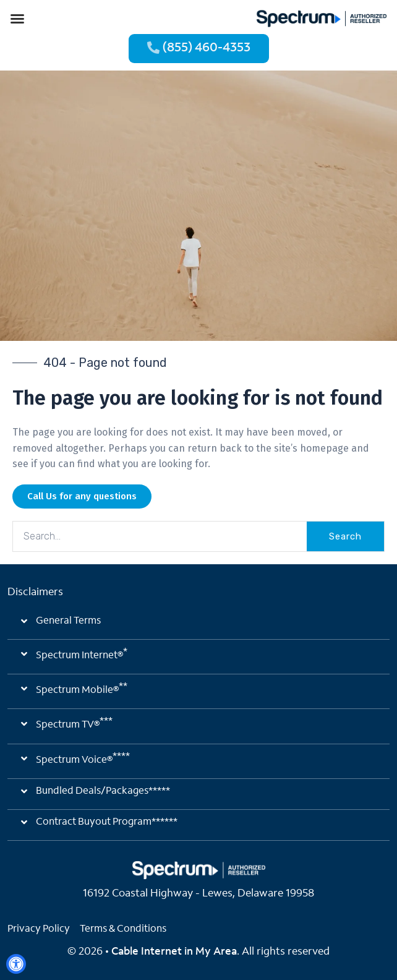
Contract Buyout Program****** (107, 822)
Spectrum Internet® (82, 654)
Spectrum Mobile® (82, 689)
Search (345, 536)
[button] (17, 19)
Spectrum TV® (74, 723)
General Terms (68, 621)
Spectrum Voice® (83, 759)
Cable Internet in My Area (174, 952)
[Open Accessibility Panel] (16, 964)
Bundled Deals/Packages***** (103, 791)
